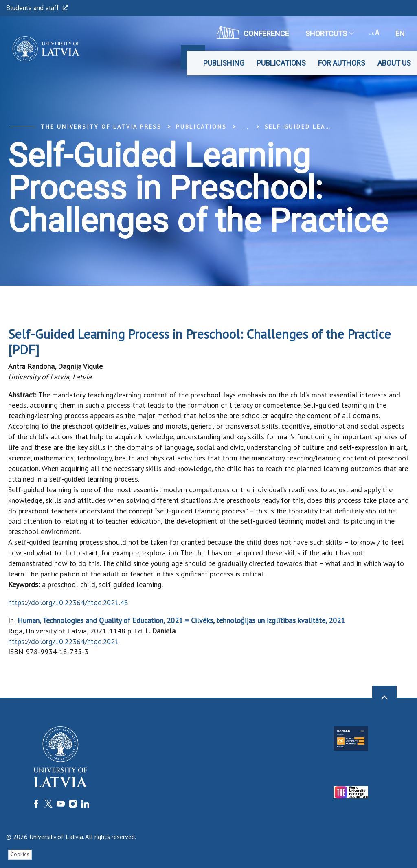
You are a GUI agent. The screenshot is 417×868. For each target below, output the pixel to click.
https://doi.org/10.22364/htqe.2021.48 (68, 602)
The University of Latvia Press (101, 127)
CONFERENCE (253, 33)
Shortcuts (329, 34)
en (400, 34)
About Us (394, 63)
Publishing (224, 63)
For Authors (342, 63)
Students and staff (37, 8)
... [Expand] (246, 127)
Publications (281, 63)
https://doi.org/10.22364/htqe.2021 (64, 641)
